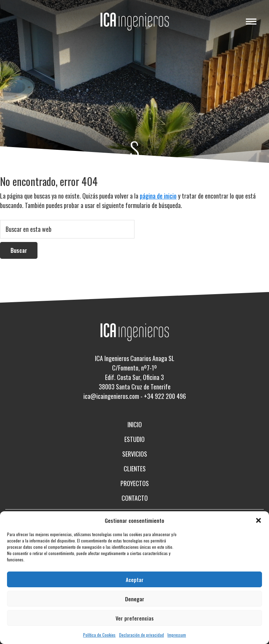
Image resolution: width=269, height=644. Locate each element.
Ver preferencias (135, 618)
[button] (258, 520)
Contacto (135, 498)
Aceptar (135, 580)
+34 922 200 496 (165, 396)
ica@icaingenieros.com (111, 396)
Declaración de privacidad (142, 635)
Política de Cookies (99, 635)
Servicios (135, 454)
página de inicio (158, 196)
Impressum (177, 635)
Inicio (135, 424)
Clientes (135, 469)
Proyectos (135, 483)
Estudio (134, 439)
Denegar (135, 599)
